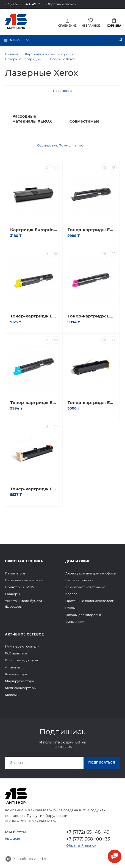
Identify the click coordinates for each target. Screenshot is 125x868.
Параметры (62, 91)
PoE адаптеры (17, 653)
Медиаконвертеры (21, 688)
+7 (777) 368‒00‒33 (88, 839)
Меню (12, 40)
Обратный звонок (61, 4)
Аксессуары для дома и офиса (91, 573)
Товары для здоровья (83, 615)
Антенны (12, 667)
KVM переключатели (22, 646)
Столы (70, 608)
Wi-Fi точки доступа (21, 660)
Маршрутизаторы (20, 681)
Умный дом (75, 622)
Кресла (71, 594)
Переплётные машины (24, 580)
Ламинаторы (16, 573)
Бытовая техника (79, 580)
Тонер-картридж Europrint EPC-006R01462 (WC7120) (34, 316)
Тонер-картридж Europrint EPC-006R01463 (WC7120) (91, 316)
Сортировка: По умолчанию (60, 145)
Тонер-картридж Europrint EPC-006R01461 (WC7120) (91, 230)
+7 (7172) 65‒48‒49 (21, 4)
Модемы (12, 695)
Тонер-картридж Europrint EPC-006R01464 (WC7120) (34, 403)
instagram (13, 839)
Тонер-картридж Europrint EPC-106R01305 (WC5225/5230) (91, 403)
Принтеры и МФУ (20, 587)
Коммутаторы (16, 674)
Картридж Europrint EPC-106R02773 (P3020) (34, 230)
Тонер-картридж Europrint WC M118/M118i (34, 489)
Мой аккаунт (121, 40)
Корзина (114, 23)
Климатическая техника (85, 587)
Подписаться (102, 763)
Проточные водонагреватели (90, 601)
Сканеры (12, 594)
